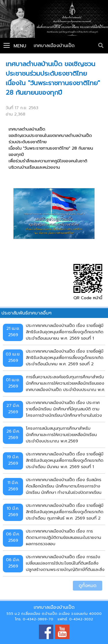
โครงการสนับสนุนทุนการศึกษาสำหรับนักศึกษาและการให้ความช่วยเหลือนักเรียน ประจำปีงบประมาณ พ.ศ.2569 (61, 434)
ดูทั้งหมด (88, 586)
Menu (15, 46)
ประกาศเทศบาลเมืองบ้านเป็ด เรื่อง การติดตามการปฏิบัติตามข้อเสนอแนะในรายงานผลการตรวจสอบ (64, 537)
